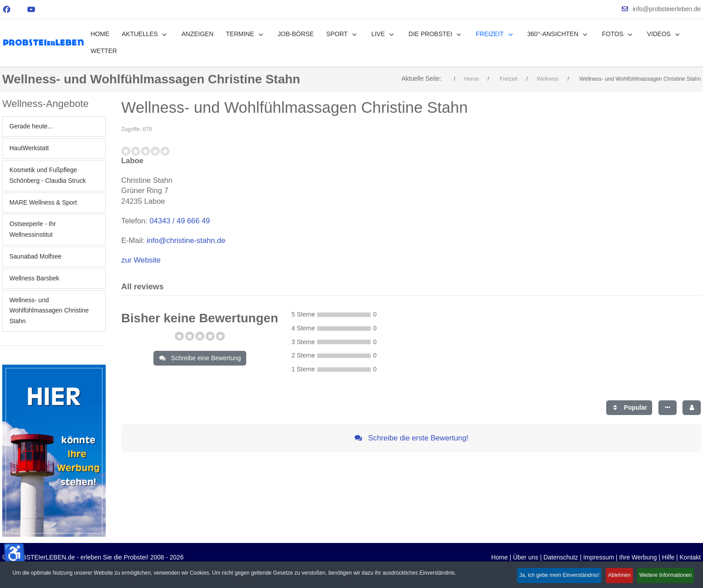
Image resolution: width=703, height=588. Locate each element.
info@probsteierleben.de (667, 9)
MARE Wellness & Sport (43, 202)
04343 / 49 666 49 (180, 221)
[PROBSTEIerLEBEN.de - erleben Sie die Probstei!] (43, 43)
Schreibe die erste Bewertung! (411, 438)
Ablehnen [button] (614, 576)
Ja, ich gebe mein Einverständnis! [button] (549, 576)
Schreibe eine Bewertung (200, 358)
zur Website (141, 260)
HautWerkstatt (29, 148)
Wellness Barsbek (34, 278)
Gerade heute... (31, 126)
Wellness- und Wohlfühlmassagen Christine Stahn (49, 311)
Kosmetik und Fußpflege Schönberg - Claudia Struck (48, 175)
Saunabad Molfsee (35, 256)
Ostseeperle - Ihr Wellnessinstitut (33, 229)
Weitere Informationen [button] (664, 576)
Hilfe (668, 557)
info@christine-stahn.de (186, 241)
